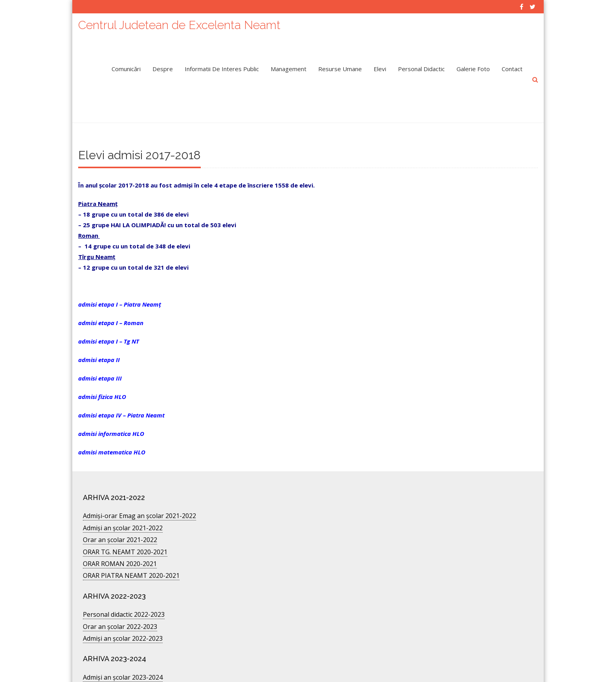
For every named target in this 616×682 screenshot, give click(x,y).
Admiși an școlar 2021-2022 (123, 499)
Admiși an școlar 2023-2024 (123, 648)
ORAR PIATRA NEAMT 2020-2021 (131, 546)
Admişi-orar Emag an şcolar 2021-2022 (139, 487)
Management (289, 65)
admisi (88, 275)
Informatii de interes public (222, 65)
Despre (163, 65)
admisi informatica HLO (111, 404)
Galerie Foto (473, 65)
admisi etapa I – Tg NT (109, 312)
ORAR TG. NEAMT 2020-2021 (125, 523)
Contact (512, 65)
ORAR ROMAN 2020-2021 (120, 535)
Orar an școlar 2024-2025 (120, 660)
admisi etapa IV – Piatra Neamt (121, 386)
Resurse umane (340, 65)
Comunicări (126, 65)
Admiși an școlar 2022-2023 (123, 609)
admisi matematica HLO (112, 423)
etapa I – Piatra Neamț (130, 275)
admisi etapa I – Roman (111, 294)
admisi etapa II (99, 331)
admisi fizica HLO (102, 368)
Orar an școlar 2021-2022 (120, 511)
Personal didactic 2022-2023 (124, 585)
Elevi (380, 65)
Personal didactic (421, 65)
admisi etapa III (100, 349)
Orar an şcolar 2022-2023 (120, 597)
